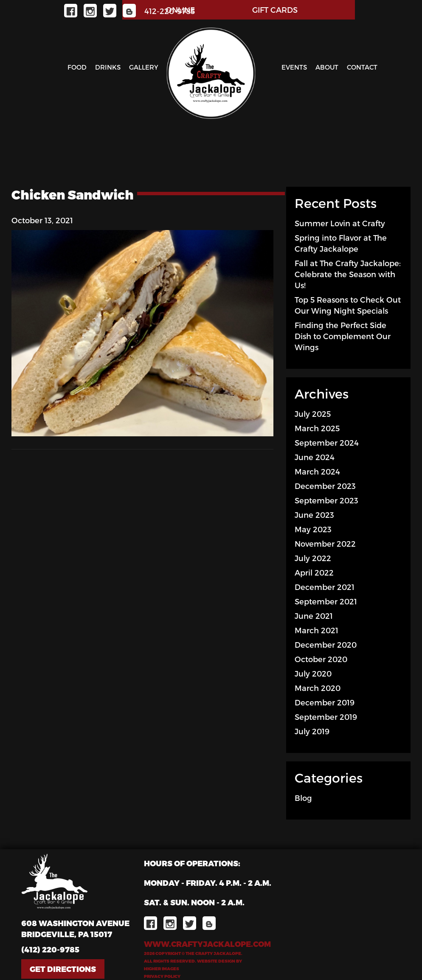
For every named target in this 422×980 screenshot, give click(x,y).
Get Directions (63, 969)
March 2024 (317, 471)
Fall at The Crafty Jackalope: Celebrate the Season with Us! (348, 274)
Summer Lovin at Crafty (340, 223)
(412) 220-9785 (50, 949)
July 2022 (313, 558)
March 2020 (318, 688)
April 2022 (314, 572)
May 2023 (313, 529)
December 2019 (325, 702)
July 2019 (312, 731)
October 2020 (321, 659)
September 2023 (326, 500)
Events (294, 67)
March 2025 (317, 428)
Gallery (144, 67)
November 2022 (325, 543)
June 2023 (314, 515)
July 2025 (313, 414)
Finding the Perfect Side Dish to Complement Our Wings (343, 336)
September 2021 (326, 601)
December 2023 (325, 486)
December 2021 (325, 587)
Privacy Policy (162, 976)
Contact (362, 67)
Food (77, 67)
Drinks (108, 67)
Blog (303, 798)
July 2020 (313, 673)
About (327, 67)
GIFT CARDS (275, 10)
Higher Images (162, 969)
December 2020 (326, 644)
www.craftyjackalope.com (207, 944)
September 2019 (326, 717)
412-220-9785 (170, 11)
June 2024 (315, 457)
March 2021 (316, 630)
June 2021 (314, 616)
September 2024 (327, 442)
